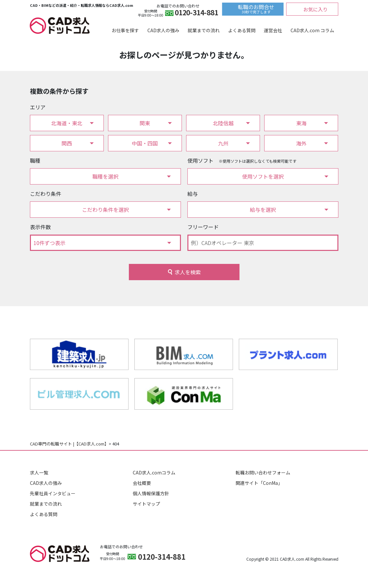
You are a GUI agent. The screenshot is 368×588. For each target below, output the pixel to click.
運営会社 (273, 30)
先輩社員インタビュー (53, 493)
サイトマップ (146, 504)
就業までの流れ (204, 30)
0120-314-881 (196, 13)
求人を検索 (188, 272)
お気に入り (315, 9)
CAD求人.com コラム (312, 30)
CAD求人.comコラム (154, 472)
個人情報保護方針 (151, 493)
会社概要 (142, 483)
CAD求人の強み (163, 30)
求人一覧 (39, 472)
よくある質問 (242, 30)
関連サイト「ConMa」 (259, 483)
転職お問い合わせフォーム (263, 472)
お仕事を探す (125, 30)
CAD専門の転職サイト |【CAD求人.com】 (69, 444)
